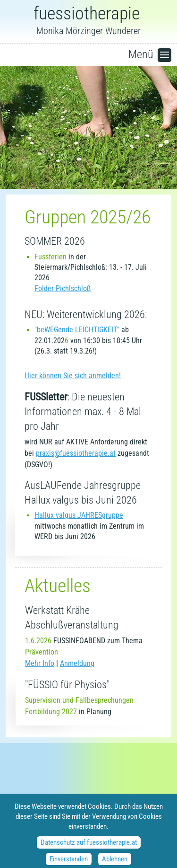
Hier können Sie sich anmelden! (73, 376)
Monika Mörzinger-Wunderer (88, 21)
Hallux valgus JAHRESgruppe (79, 515)
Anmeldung (77, 663)
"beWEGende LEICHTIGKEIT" (77, 330)
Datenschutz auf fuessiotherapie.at (89, 847)
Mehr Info (40, 663)
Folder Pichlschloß (63, 288)
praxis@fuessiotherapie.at (76, 453)
